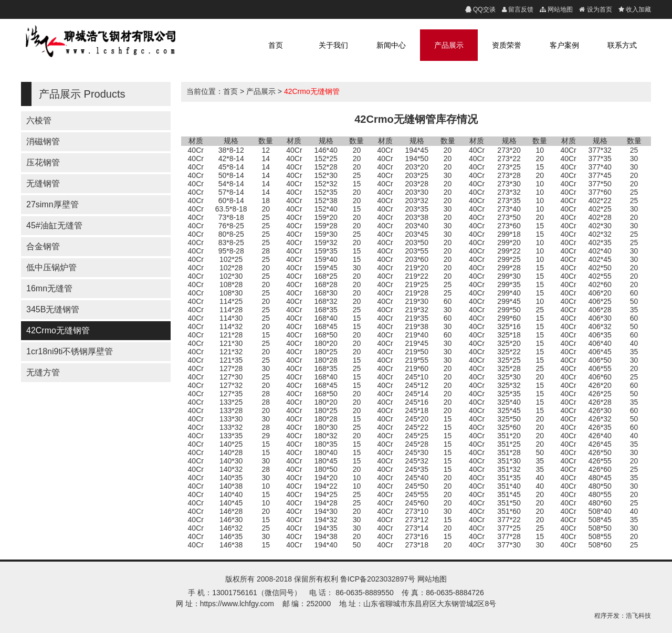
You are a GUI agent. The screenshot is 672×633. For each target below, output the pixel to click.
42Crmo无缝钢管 (58, 330)
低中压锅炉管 (51, 267)
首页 (276, 45)
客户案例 (564, 45)
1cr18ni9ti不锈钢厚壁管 (70, 351)
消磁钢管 (43, 141)
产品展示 (449, 45)
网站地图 (432, 579)
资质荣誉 (507, 45)
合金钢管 (43, 246)
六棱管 (39, 120)
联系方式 (622, 45)
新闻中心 (391, 45)
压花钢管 (43, 162)
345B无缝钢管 (53, 309)
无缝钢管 (43, 183)
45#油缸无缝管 (54, 225)
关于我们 (333, 45)
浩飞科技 (638, 616)
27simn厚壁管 (52, 204)
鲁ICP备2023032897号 (378, 579)
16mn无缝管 (49, 288)
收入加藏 (638, 9)
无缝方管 (43, 372)
